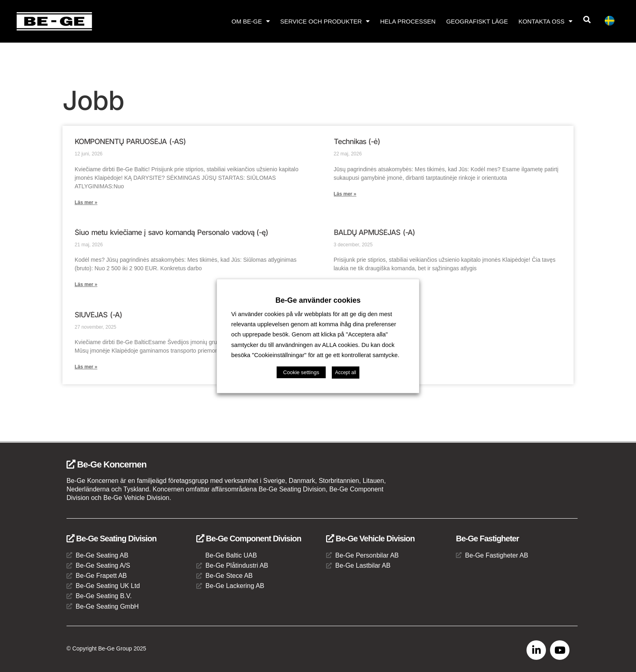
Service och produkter (325, 21)
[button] (587, 20)
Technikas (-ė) (357, 141)
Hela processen (408, 21)
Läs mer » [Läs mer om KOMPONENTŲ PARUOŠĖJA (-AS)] (86, 202)
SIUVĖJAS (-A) (98, 315)
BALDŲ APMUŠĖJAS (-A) (375, 232)
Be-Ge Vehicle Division (370, 538)
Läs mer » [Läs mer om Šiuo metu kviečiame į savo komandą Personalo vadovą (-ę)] (86, 284)
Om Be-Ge (251, 21)
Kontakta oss (545, 21)
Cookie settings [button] (301, 372)
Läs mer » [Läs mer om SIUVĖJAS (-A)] (86, 367)
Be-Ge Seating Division (112, 538)
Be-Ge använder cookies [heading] (318, 300)
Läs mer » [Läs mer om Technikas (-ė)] (345, 194)
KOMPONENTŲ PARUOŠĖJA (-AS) (130, 141)
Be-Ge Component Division (249, 538)
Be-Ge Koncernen (106, 464)
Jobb (93, 100)
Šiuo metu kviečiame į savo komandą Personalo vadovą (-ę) (171, 232)
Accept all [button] (346, 373)
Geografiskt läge (477, 21)
